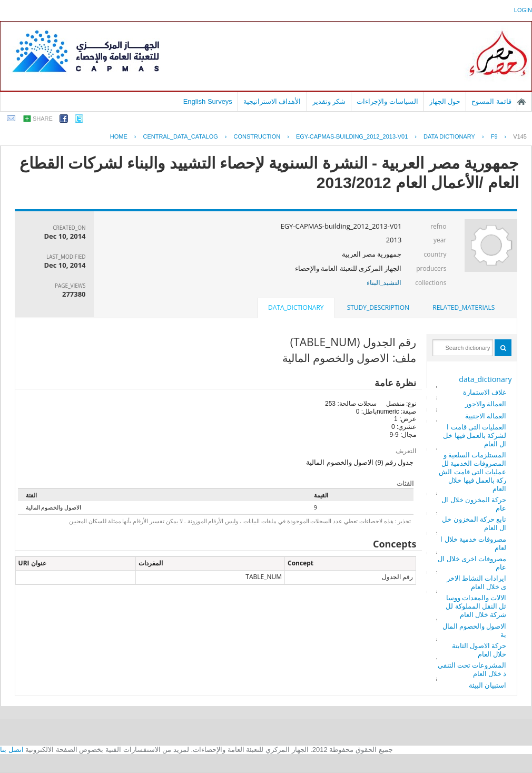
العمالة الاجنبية (486, 416)
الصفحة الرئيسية (521, 102)
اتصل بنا (12, 750)
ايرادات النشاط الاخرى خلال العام (477, 582)
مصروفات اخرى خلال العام (472, 563)
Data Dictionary (449, 136)
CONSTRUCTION (257, 136)
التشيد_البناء (384, 282)
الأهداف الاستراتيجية (272, 101)
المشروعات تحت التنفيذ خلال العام (472, 669)
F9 (494, 136)
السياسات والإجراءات (387, 101)
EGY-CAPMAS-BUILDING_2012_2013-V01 (352, 136)
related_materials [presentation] (464, 307)
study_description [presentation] (378, 307)
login (523, 10)
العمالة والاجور (486, 404)
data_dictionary (485, 379)
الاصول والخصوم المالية (475, 630)
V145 (520, 136)
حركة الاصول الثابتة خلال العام (479, 650)
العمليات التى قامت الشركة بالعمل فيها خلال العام (475, 435)
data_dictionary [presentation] (296, 307)
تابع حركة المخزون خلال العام (474, 523)
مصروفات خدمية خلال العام (473, 543)
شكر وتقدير (329, 101)
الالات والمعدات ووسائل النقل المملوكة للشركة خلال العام (476, 606)
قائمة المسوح (491, 101)
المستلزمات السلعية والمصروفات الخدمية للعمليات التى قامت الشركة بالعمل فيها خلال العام (472, 472)
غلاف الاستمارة (485, 392)
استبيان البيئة (487, 685)
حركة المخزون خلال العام (474, 504)
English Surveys (208, 101)
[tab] (464, 308)
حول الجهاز (445, 101)
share (43, 119)
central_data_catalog (181, 136)
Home (119, 136)
